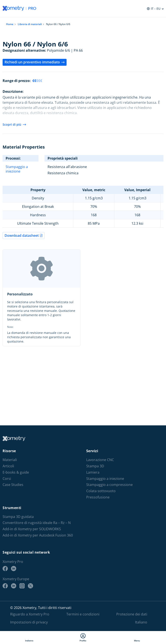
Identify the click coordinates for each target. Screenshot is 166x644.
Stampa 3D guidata (18, 517)
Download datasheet (24, 235)
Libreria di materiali (30, 24)
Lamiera (93, 472)
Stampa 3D (95, 466)
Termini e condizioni (83, 614)
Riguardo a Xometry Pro (30, 614)
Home (10, 24)
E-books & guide (16, 472)
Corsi (7, 479)
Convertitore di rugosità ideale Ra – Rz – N (37, 523)
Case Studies (13, 485)
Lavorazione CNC (100, 460)
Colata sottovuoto (101, 491)
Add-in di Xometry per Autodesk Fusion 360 (38, 535)
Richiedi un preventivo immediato (35, 62)
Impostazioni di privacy (29, 622)
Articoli (8, 466)
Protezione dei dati (132, 614)
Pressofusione (98, 497)
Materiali (10, 460)
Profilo (83, 638)
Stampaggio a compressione (109, 485)
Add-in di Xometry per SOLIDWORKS (32, 529)
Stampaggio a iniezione (17, 169)
